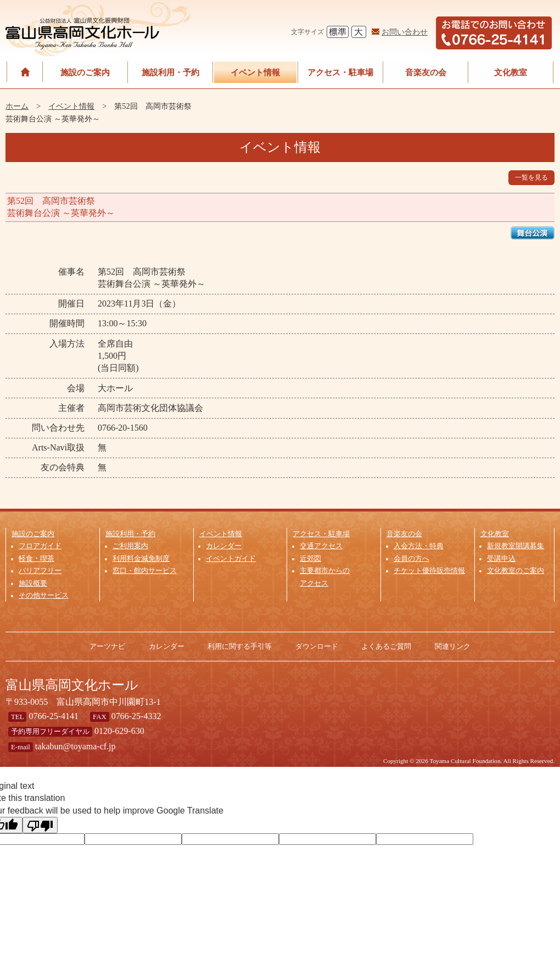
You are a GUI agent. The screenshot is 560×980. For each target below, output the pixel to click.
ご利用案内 (130, 546)
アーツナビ (107, 646)
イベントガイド (231, 559)
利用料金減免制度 (141, 559)
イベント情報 (255, 72)
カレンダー (224, 546)
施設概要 (33, 583)
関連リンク (453, 646)
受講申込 (501, 559)
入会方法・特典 (419, 546)
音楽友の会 (426, 72)
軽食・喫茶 (37, 559)
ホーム (17, 106)
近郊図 (310, 559)
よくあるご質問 (386, 646)
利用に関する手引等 (240, 646)
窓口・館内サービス (145, 571)
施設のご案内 (85, 72)
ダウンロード (317, 646)
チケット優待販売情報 (429, 571)
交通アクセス (321, 546)
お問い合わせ (405, 32)
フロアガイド (40, 546)
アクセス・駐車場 (340, 72)
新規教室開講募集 (516, 546)
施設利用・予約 (170, 72)
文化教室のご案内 (516, 571)
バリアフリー (40, 571)
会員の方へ (411, 559)
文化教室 (511, 72)
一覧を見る (531, 177)
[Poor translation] (40, 825)
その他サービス (44, 595)
